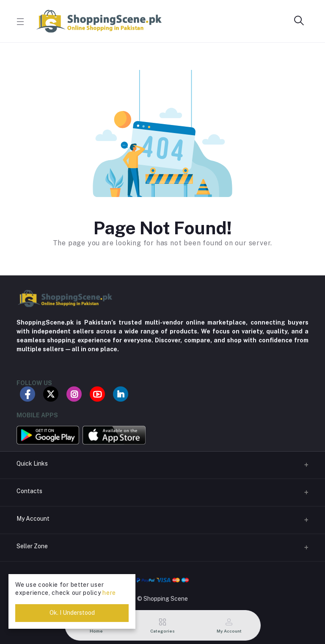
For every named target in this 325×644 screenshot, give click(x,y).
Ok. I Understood (72, 613)
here (109, 593)
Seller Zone (32, 546)
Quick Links (32, 464)
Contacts (29, 491)
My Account (33, 519)
